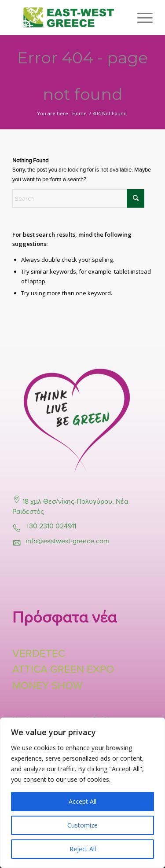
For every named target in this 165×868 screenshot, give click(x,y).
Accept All (82, 801)
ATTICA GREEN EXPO (63, 669)
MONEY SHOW (47, 686)
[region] (82, 793)
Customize (82, 825)
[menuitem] (141, 18)
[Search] (78, 198)
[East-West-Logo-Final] (68, 18)
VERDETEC (39, 654)
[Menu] (141, 18)
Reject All (83, 849)
